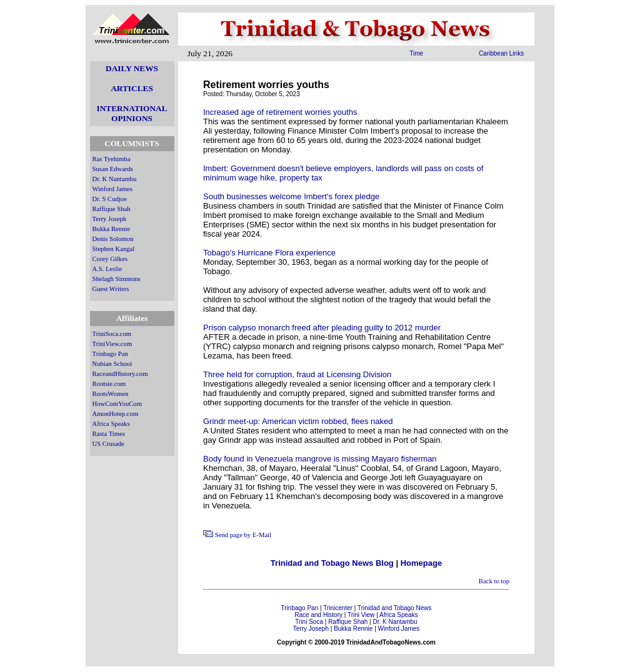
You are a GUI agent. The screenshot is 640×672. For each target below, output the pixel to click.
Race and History (318, 615)
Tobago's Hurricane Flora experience (269, 253)
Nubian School (112, 364)
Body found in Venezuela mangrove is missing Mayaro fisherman (320, 459)
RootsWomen (111, 394)
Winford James (112, 189)
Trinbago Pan (110, 354)
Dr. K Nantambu (115, 179)
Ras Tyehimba (112, 159)
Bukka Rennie (112, 229)
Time (416, 53)
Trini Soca (309, 622)
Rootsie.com (109, 384)
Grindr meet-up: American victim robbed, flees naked (298, 421)
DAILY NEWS (132, 68)
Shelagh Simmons (117, 279)
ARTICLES (132, 88)
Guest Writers (111, 289)
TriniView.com (112, 344)
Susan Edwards (113, 169)
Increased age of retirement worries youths (280, 112)
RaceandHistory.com (120, 374)
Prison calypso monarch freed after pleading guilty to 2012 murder (322, 328)
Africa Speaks (111, 424)
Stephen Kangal (114, 249)
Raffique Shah (112, 209)
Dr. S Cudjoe (110, 199)
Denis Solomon (113, 239)
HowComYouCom (117, 404)
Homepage (421, 563)
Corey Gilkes (110, 259)
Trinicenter (338, 608)
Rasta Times (109, 434)
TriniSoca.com (112, 334)
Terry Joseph (110, 219)
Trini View (361, 615)
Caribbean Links (501, 53)
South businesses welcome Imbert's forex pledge (291, 196)
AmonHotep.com (116, 414)
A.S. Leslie (107, 269)
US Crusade (108, 444)
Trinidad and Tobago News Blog (332, 563)
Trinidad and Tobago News (394, 608)
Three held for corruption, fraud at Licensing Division (297, 374)
